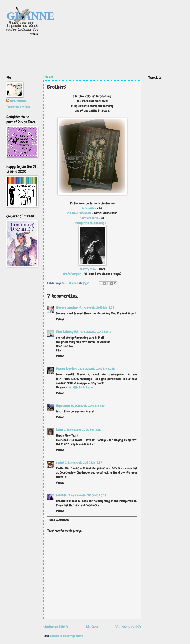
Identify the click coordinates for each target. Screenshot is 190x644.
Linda (59, 430)
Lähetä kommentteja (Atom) (67, 636)
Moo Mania (89, 208)
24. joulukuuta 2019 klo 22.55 (96, 369)
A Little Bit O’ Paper (81, 387)
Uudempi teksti (56, 627)
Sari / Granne (18, 101)
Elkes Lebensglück (67, 332)
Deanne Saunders (66, 369)
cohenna (61, 495)
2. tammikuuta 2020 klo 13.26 (82, 430)
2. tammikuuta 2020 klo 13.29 (84, 463)
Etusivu (92, 627)
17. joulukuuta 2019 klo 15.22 (96, 308)
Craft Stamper (72, 274)
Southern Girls (89, 218)
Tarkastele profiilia (18, 107)
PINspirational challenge (91, 223)
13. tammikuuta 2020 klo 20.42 (87, 495)
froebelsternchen (67, 308)
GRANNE (30, 16)
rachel (60, 463)
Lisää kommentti (59, 520)
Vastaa (60, 319)
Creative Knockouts (79, 213)
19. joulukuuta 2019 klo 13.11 (96, 332)
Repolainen (63, 406)
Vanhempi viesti (128, 627)
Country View (88, 269)
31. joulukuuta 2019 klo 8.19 (88, 406)
